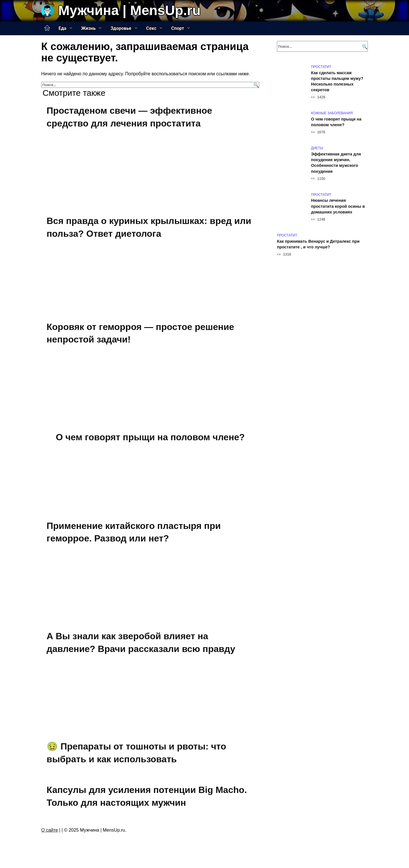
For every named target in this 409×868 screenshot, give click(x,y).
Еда (62, 28)
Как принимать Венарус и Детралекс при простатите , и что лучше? (318, 244)
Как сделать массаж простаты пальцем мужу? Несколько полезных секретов (337, 81)
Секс (151, 28)
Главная (47, 28)
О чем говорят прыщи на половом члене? (150, 437)
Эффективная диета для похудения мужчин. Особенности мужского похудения (336, 163)
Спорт (178, 28)
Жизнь (88, 28)
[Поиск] (255, 85)
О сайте (50, 830)
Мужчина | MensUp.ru (129, 10)
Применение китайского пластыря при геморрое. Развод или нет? (134, 532)
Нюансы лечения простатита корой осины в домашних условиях (338, 206)
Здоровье (121, 28)
